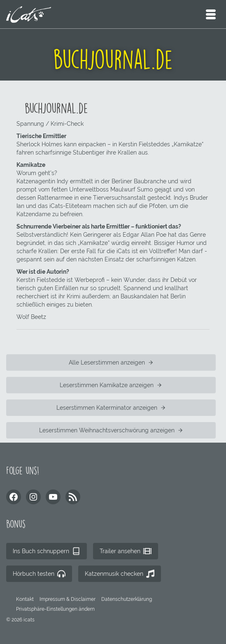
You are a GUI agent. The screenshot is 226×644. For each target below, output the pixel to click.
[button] (55, 609)
